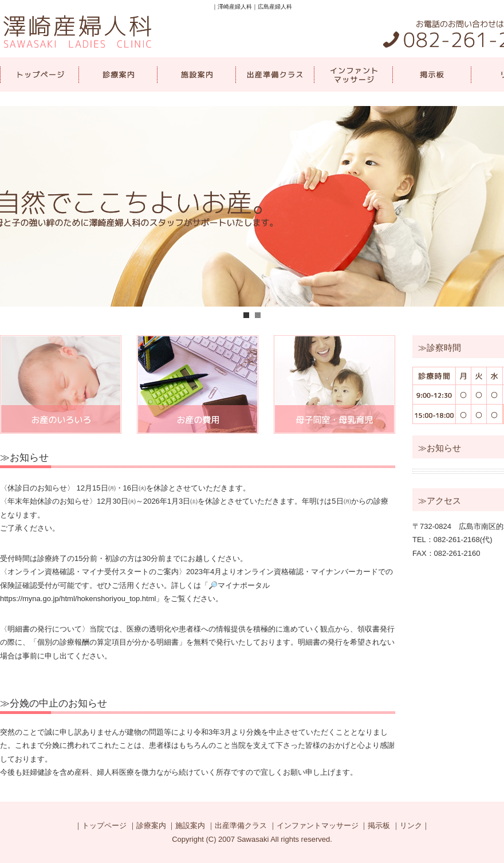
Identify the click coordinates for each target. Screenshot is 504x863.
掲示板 (432, 74)
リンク (411, 825)
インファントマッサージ (353, 74)
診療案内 (118, 74)
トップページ (39, 74)
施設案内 (196, 74)
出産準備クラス (275, 74)
